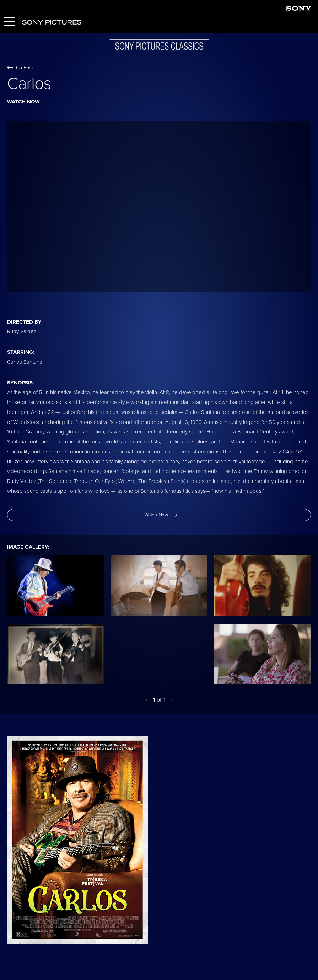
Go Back (20, 68)
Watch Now (161, 515)
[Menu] (9, 22)
